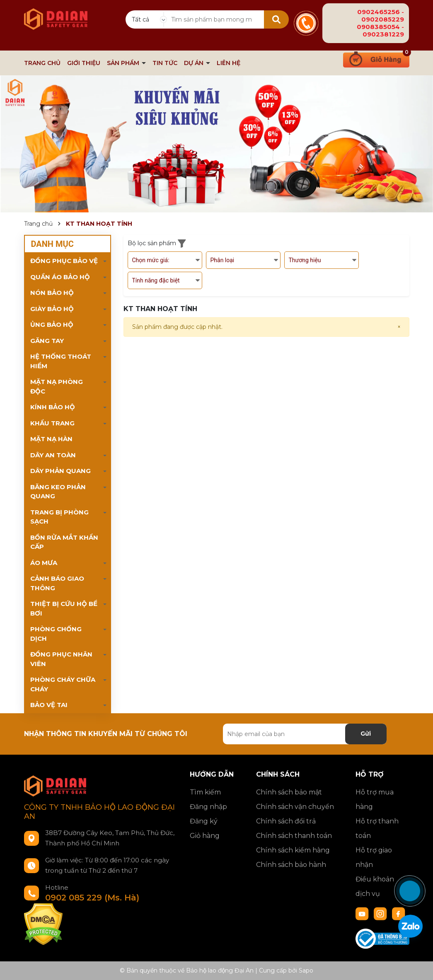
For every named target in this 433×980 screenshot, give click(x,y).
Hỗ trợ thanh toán (377, 828)
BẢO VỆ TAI (49, 705)
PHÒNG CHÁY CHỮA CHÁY (63, 684)
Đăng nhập (208, 807)
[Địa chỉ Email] (305, 734)
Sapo (306, 970)
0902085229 (383, 19)
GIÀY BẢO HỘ (52, 309)
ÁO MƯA (44, 563)
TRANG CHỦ (42, 63)
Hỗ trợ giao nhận (374, 857)
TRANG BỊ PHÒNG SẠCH (59, 517)
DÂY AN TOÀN (53, 455)
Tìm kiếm (205, 792)
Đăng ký (204, 821)
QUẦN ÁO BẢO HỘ (60, 277)
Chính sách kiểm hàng (293, 850)
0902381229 (383, 34)
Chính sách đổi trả (286, 821)
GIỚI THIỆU (84, 63)
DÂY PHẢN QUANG (60, 471)
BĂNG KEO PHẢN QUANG (58, 492)
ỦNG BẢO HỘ (52, 325)
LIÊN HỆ (229, 63)
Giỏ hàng (205, 836)
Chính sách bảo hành (291, 865)
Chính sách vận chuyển (295, 807)
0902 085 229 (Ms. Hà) (92, 898)
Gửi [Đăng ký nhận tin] (366, 734)
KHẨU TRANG (52, 423)
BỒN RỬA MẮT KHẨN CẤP (64, 542)
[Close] (399, 327)
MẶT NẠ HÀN (51, 439)
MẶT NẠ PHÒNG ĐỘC (57, 386)
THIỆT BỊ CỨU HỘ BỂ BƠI (64, 608)
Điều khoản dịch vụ (375, 886)
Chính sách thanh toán (294, 836)
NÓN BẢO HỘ (52, 293)
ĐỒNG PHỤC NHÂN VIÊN (61, 659)
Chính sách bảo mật (289, 792)
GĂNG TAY (47, 341)
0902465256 (379, 12)
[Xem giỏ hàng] (376, 59)
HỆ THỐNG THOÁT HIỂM (61, 361)
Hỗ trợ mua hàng (375, 799)
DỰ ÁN (195, 63)
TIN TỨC (165, 63)
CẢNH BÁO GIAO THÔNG (57, 583)
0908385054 (378, 27)
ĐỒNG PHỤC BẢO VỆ (64, 261)
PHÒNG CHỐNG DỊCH (56, 634)
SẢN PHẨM (124, 63)
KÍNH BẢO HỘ (53, 407)
